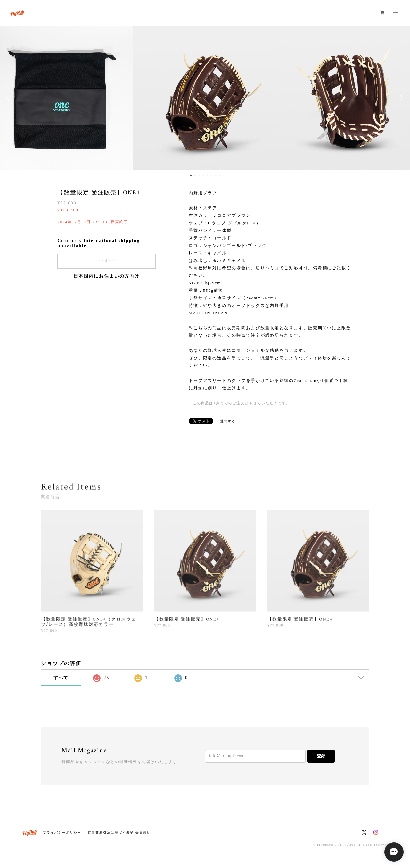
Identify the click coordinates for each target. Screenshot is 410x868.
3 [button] (199, 175)
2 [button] (195, 175)
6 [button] (212, 175)
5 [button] (208, 175)
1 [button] (191, 175)
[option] (205, 98)
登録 (321, 756)
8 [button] (220, 175)
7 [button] (216, 175)
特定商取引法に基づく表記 (111, 833)
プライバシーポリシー (62, 833)
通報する (228, 421)
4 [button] (203, 175)
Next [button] (400, 98)
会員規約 (143, 833)
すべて (61, 678)
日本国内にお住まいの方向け (107, 276)
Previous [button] (10, 98)
